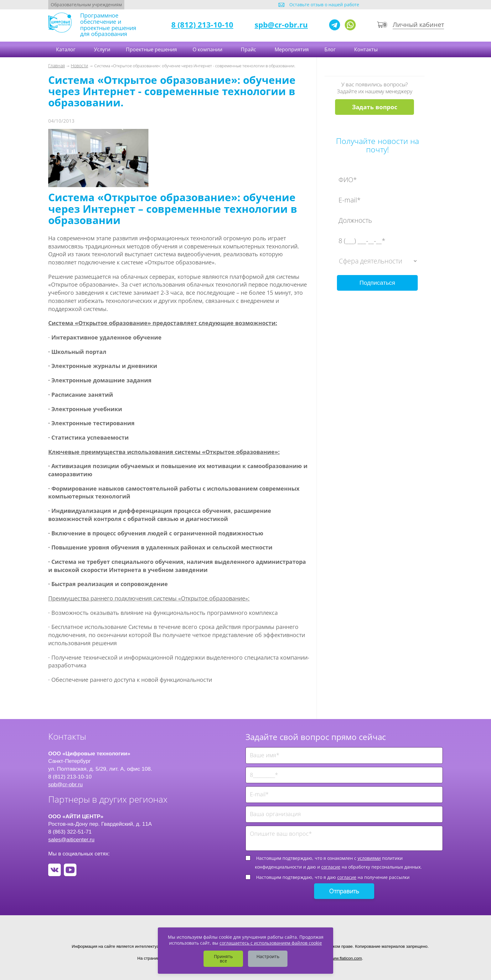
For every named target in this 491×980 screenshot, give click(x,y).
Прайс (249, 49)
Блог (331, 49)
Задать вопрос (375, 107)
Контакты (367, 49)
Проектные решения (151, 49)
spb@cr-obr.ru (281, 25)
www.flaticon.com (346, 958)
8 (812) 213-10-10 (202, 25)
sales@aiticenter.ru (71, 840)
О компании (208, 49)
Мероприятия (292, 49)
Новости (79, 66)
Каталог (66, 49)
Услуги (102, 49)
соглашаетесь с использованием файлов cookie (271, 943)
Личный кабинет (418, 25)
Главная (57, 66)
